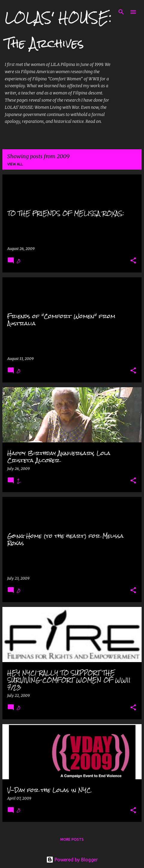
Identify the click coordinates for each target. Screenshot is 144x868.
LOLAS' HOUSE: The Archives (58, 30)
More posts (72, 839)
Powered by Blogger (72, 860)
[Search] (121, 12)
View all (15, 164)
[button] (133, 261)
